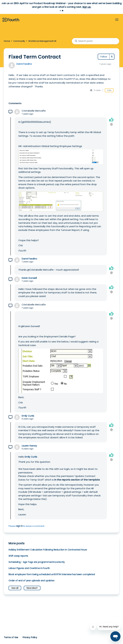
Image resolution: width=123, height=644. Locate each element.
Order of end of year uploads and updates (31, 581)
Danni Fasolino (24, 64)
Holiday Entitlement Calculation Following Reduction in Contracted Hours (48, 550)
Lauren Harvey (29, 446)
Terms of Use (11, 637)
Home (7, 41)
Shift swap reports (18, 556)
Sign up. (87, 7)
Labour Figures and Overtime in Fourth (29, 568)
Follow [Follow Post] (104, 57)
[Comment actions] (111, 124)
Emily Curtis (28, 416)
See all (15, 588)
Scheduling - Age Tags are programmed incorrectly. (37, 562)
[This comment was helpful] (111, 120)
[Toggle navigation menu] (117, 20)
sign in (20, 526)
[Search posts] (95, 41)
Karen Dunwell (29, 278)
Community (19, 41)
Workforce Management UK (42, 41)
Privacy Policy (30, 637)
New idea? (32, 588)
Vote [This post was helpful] (109, 90)
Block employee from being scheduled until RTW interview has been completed (52, 574)
